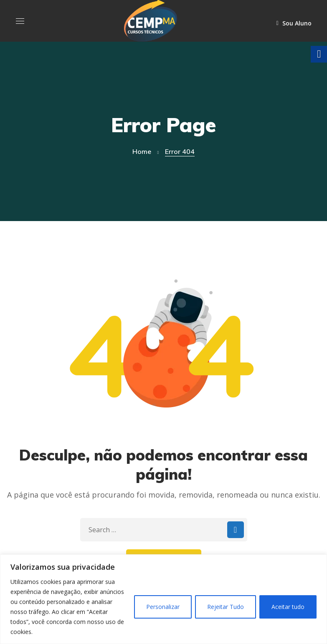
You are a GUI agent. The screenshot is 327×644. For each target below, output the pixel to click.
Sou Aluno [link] (294, 23)
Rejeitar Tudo (226, 607)
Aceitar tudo (288, 607)
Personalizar (163, 607)
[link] (150, 20)
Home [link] (142, 151)
